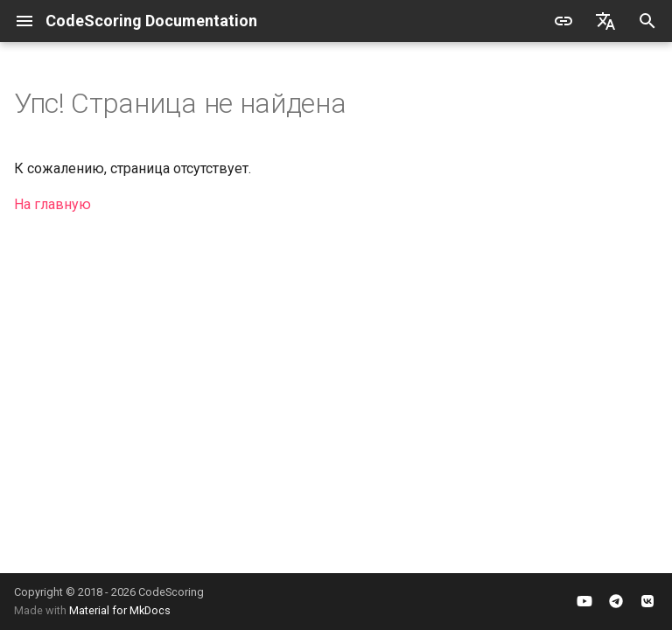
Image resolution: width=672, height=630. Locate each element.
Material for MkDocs (120, 610)
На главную (52, 204)
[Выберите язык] (605, 21)
